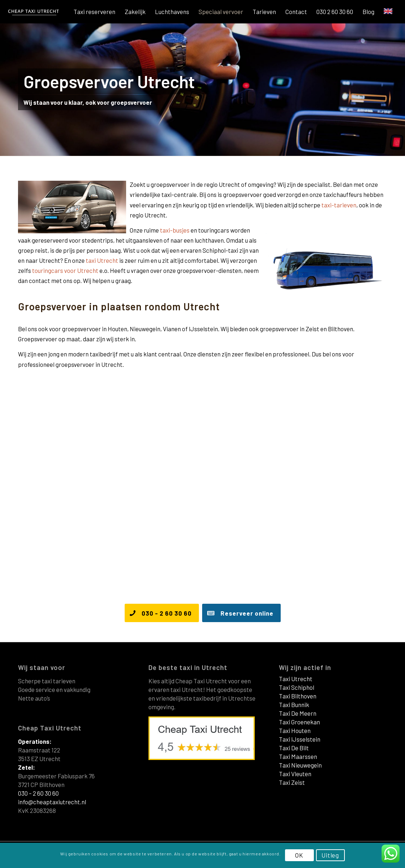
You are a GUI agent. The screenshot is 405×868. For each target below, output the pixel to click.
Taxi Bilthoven (298, 696)
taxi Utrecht (102, 260)
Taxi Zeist (292, 782)
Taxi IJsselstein (300, 739)
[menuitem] (94, 12)
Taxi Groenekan (299, 722)
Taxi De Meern (298, 713)
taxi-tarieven (339, 205)
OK (299, 855)
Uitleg (330, 855)
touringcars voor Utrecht (65, 270)
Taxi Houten (295, 730)
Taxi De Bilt (294, 748)
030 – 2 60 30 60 (38, 793)
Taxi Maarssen (298, 756)
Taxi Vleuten (295, 774)
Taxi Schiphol (297, 687)
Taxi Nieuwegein (300, 765)
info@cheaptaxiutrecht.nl (52, 802)
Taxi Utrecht (296, 679)
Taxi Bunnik (294, 705)
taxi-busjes (175, 230)
